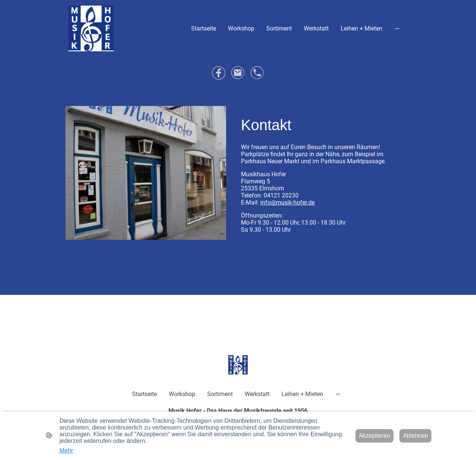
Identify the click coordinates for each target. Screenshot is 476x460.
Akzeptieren (375, 436)
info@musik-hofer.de (287, 202)
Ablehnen (415, 436)
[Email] (238, 73)
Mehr (66, 451)
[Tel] (257, 73)
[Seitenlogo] (91, 28)
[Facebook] (219, 73)
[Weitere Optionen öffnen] (397, 28)
